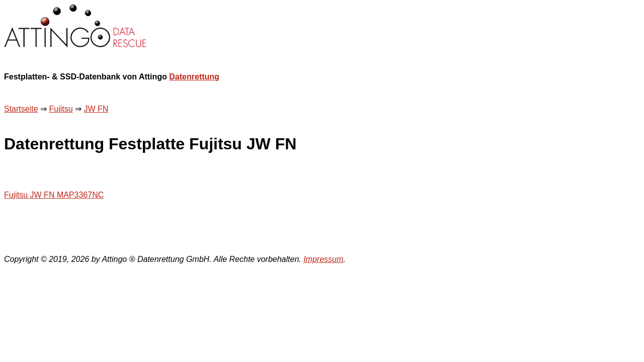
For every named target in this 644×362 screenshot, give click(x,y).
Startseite (21, 109)
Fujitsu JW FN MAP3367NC (54, 195)
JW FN (96, 109)
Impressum (323, 259)
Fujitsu (61, 109)
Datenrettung (194, 77)
